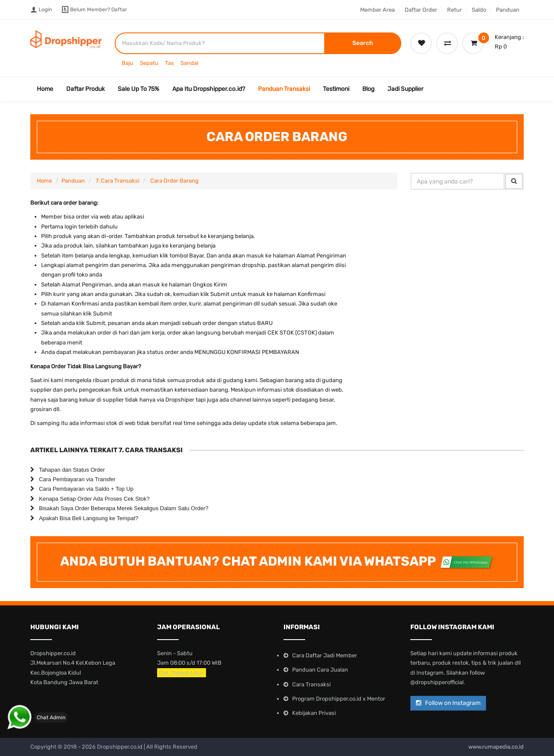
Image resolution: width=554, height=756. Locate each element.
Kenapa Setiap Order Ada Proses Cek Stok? (94, 499)
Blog (368, 89)
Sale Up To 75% (138, 89)
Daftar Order (421, 10)
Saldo (479, 10)
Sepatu (149, 63)
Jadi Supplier (405, 89)
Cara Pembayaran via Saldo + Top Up (86, 489)
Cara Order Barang (174, 181)
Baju (127, 63)
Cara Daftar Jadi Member (325, 655)
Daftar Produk (85, 89)
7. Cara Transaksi (118, 181)
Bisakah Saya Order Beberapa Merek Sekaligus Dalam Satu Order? (124, 508)
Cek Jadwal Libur (182, 673)
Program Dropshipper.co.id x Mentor (339, 699)
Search (363, 43)
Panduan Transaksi (284, 89)
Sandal (189, 63)
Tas (169, 63)
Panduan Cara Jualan (320, 670)
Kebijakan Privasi (314, 713)
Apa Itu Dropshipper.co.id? (209, 89)
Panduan (508, 10)
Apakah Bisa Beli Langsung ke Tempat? (89, 518)
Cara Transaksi (311, 684)
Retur (454, 10)
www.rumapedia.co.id (496, 747)
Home (45, 89)
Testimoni (336, 89)
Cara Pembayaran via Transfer (77, 479)
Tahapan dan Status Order (72, 470)
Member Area (377, 10)
